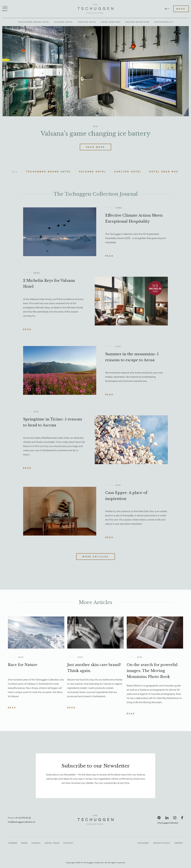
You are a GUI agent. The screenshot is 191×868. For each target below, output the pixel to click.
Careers (13, 843)
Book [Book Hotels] (181, 9)
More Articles (96, 557)
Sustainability (164, 22)
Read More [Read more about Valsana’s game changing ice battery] (95, 147)
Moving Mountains (138, 22)
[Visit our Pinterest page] (159, 818)
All (15, 172)
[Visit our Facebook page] (182, 818)
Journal (36, 843)
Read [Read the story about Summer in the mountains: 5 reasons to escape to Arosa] (109, 394)
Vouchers (143, 843)
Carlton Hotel (87, 22)
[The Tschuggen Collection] (95, 9)
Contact (68, 843)
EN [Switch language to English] (167, 9)
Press (24, 843)
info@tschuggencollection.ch (22, 822)
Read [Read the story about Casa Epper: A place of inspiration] (109, 537)
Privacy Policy (162, 843)
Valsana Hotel (63, 22)
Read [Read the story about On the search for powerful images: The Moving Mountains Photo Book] (131, 714)
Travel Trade (52, 843)
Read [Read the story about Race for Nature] (12, 708)
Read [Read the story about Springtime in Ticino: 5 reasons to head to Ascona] (27, 468)
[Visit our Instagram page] (175, 818)
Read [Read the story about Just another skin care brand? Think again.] (72, 708)
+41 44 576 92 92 (23, 818)
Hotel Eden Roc (111, 22)
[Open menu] (5, 9)
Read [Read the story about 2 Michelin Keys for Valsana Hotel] (27, 329)
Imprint (179, 843)
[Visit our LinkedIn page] (167, 818)
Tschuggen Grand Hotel (34, 22)
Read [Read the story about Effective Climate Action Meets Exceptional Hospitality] (109, 256)
